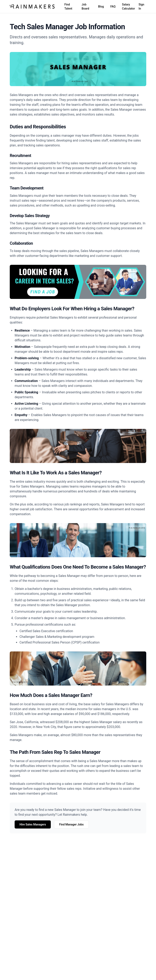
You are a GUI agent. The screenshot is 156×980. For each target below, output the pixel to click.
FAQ (113, 6)
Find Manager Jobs (71, 824)
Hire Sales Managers (33, 824)
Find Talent (68, 6)
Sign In (141, 6)
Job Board (85, 6)
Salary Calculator (129, 6)
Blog (101, 6)
